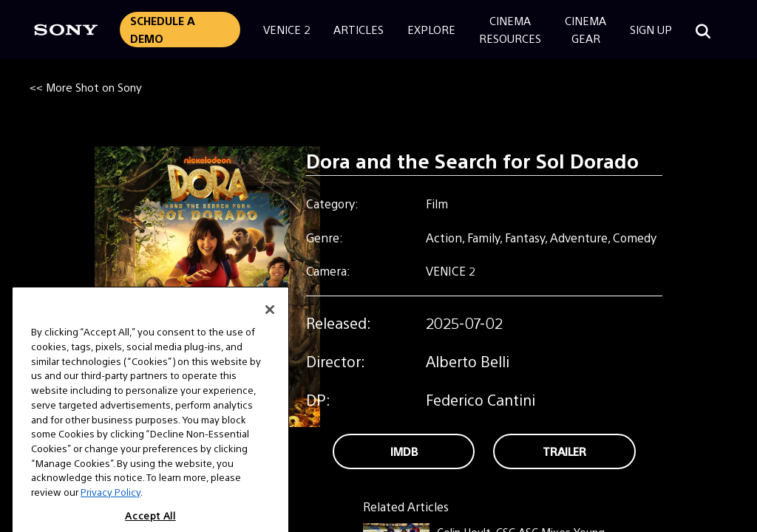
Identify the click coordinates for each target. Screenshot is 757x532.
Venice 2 (286, 29)
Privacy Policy (111, 501)
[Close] (270, 319)
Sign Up (651, 29)
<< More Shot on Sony (86, 87)
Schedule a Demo (163, 29)
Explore (431, 29)
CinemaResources (510, 29)
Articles (359, 29)
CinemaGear (585, 29)
